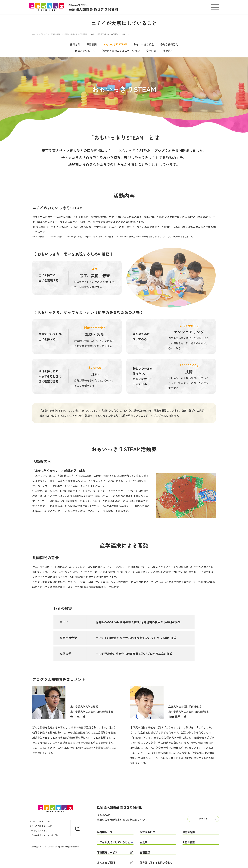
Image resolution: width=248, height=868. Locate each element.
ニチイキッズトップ (39, 34)
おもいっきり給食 (144, 44)
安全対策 (151, 51)
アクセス (203, 819)
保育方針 (75, 44)
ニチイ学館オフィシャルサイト (43, 835)
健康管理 (168, 51)
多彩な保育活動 (169, 44)
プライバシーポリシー (39, 821)
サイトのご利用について (40, 826)
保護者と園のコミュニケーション (121, 51)
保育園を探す (56, 34)
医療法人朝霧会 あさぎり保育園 (76, 34)
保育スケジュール (85, 51)
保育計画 (92, 44)
